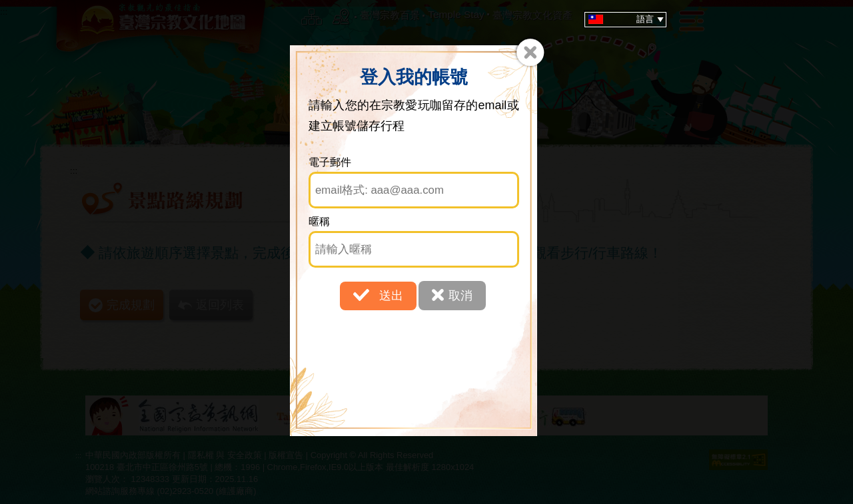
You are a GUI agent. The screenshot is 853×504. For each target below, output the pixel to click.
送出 (378, 295)
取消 (452, 295)
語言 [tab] (627, 19)
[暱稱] (414, 250)
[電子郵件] (414, 190)
